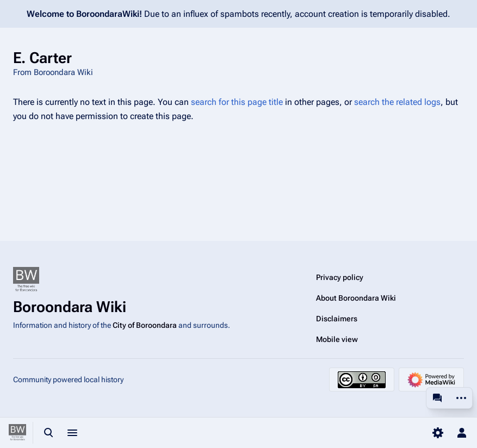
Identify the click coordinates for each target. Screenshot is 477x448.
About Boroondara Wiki (356, 298)
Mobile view (337, 339)
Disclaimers (337, 319)
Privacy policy (340, 277)
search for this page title (237, 102)
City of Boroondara (145, 325)
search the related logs (397, 102)
